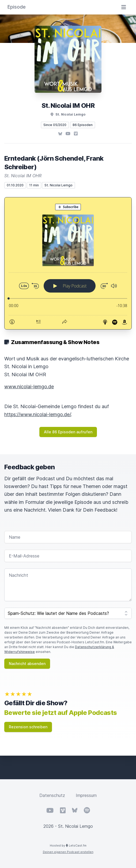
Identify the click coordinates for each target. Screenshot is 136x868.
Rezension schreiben (28, 727)
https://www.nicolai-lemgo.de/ (38, 414)
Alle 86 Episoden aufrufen (68, 432)
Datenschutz (52, 795)
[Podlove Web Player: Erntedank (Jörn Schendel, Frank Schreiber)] (68, 263)
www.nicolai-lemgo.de (29, 387)
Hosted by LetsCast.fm (68, 845)
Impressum (86, 795)
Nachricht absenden (27, 664)
